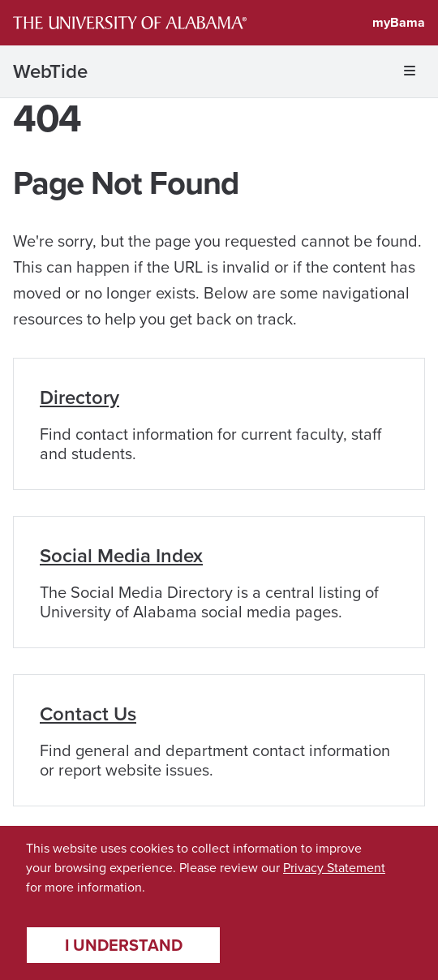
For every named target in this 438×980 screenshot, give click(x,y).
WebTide (50, 71)
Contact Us (88, 714)
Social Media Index (121, 556)
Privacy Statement (334, 868)
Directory (79, 398)
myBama (399, 22)
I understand (124, 945)
